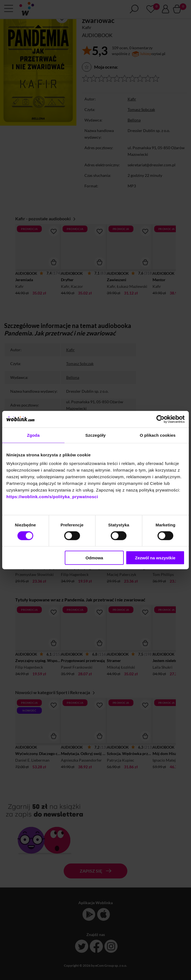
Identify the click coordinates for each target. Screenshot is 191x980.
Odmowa (94, 558)
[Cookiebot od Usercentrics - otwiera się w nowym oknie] (160, 419)
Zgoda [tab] (33, 435)
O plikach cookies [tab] (158, 435)
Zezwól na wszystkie (155, 558)
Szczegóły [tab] (95, 435)
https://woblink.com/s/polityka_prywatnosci (52, 497)
